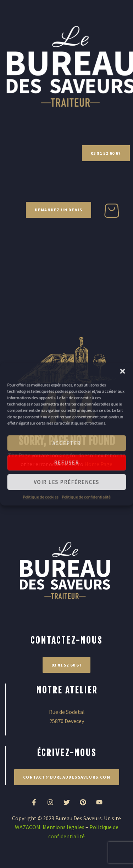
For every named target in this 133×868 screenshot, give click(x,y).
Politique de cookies (40, 497)
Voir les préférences (66, 482)
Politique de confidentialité (86, 497)
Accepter (66, 443)
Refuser (66, 462)
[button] (122, 371)
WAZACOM (28, 827)
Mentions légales (63, 827)
